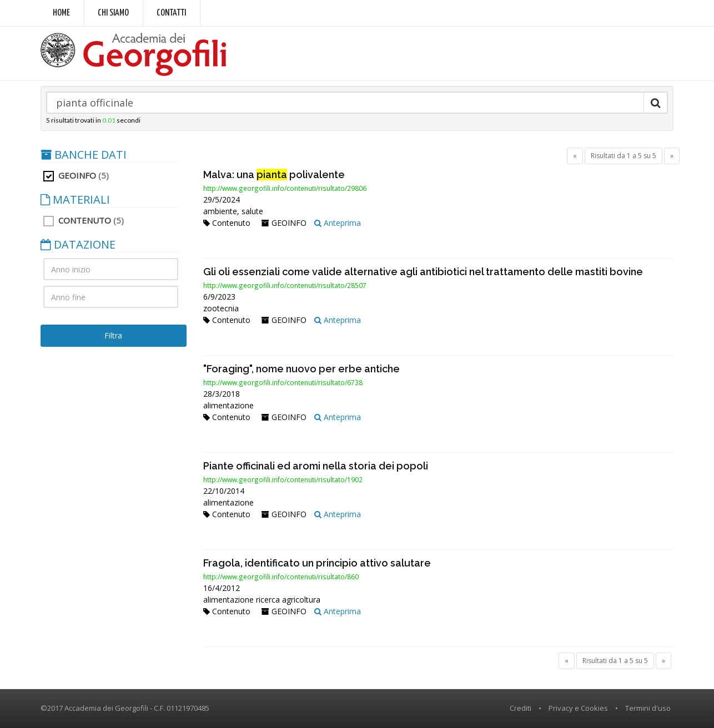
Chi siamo (113, 13)
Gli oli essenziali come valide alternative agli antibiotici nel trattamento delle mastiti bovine (423, 272)
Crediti (521, 708)
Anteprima (338, 223)
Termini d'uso (648, 708)
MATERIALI (75, 200)
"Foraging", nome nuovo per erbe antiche (301, 369)
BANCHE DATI (84, 155)
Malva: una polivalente (274, 175)
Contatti (171, 13)
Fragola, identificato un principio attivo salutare (317, 563)
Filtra (113, 335)
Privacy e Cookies (578, 708)
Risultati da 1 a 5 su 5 (624, 156)
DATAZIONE (78, 245)
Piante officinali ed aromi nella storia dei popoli (316, 466)
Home (61, 13)
